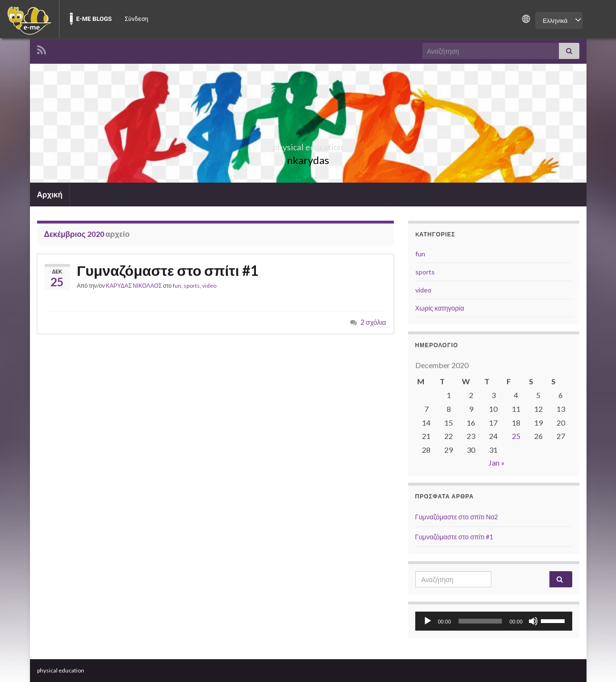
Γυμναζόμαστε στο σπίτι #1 (168, 270)
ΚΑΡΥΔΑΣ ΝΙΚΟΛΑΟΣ (134, 286)
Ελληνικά (555, 20)
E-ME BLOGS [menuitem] (94, 19)
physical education (308, 144)
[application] (494, 621)
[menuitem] (29, 19)
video (209, 286)
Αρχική (50, 194)
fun (177, 286)
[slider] (480, 621)
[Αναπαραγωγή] (428, 621)
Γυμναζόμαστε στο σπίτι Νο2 (457, 517)
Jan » (497, 463)
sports (192, 286)
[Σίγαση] (533, 621)
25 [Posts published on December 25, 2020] (516, 436)
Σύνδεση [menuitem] (137, 19)
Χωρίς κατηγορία (440, 308)
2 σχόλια (373, 322)
